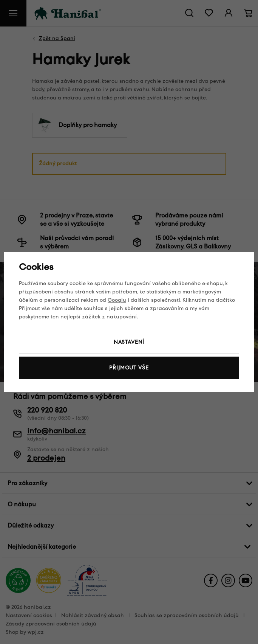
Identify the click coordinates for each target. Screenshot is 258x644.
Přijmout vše (129, 368)
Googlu (117, 300)
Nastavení (129, 342)
